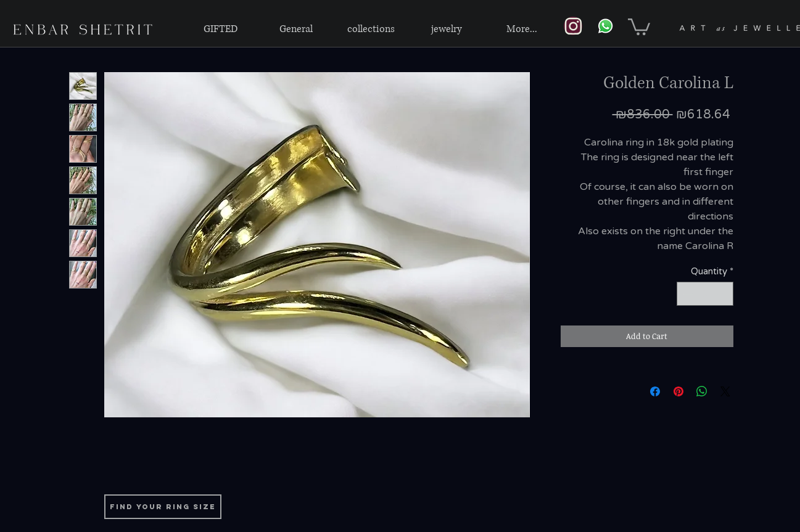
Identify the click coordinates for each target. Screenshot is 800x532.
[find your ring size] (163, 507)
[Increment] (723, 294)
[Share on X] (725, 391)
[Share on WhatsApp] (702, 391)
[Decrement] (687, 294)
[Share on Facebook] (655, 391)
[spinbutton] (705, 294)
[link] (639, 26)
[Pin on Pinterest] (678, 391)
